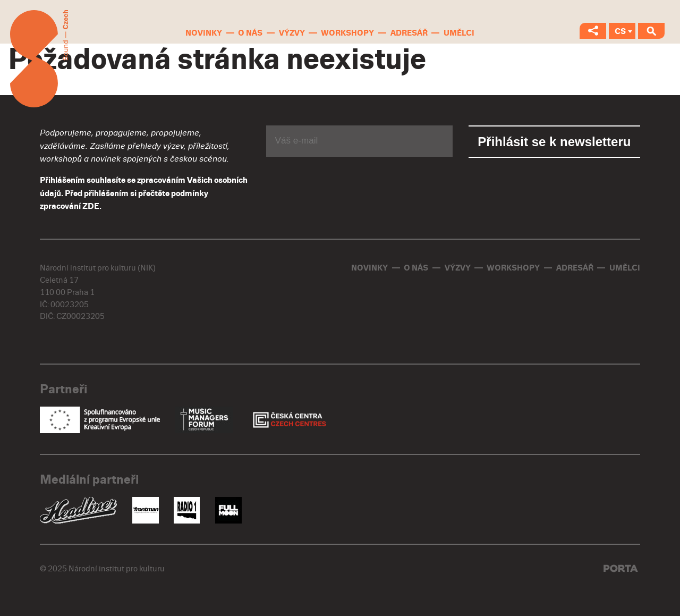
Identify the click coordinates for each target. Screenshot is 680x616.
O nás (250, 33)
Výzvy (292, 33)
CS (620, 31)
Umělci (459, 33)
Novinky (204, 33)
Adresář (409, 33)
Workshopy (347, 33)
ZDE (91, 206)
